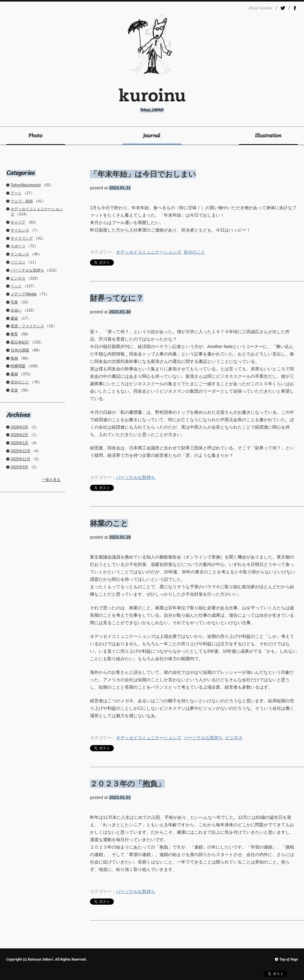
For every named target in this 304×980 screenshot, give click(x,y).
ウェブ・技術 (22, 201)
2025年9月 (19, 467)
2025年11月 (20, 459)
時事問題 (18, 366)
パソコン (18, 262)
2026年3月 (19, 427)
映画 (14, 358)
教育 (14, 334)
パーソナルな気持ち (136, 477)
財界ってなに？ (117, 298)
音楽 (14, 390)
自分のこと (194, 252)
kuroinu (152, 100)
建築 (14, 318)
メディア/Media (24, 294)
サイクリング (22, 238)
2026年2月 (19, 435)
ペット (16, 286)
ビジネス (234, 738)
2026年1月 (19, 443)
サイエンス (20, 230)
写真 (14, 302)
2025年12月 (20, 451)
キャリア (18, 222)
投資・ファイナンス (27, 326)
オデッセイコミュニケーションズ (149, 252)
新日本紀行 (20, 342)
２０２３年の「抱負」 (127, 784)
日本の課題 (20, 350)
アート (16, 193)
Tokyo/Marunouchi (26, 185)
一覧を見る (51, 480)
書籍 (14, 374)
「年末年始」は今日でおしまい (143, 174)
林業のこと (109, 523)
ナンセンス (20, 254)
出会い (16, 310)
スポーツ (18, 246)
